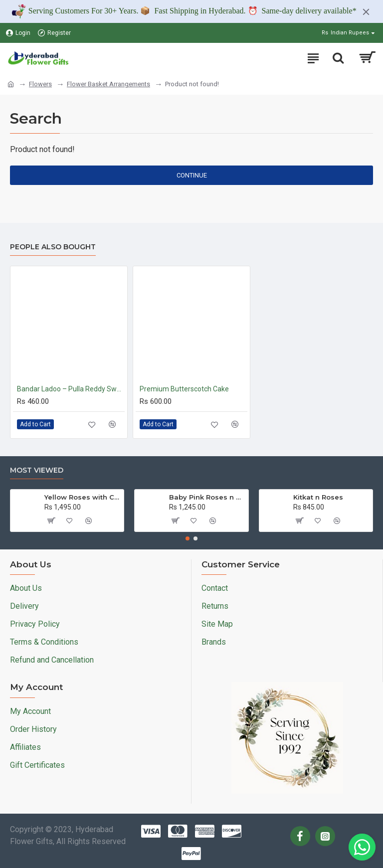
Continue (192, 175)
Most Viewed (37, 470)
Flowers (40, 84)
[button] (188, 538)
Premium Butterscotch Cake (184, 389)
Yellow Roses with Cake (82, 497)
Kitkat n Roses (318, 497)
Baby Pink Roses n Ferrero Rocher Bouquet (207, 497)
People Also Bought (53, 247)
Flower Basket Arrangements (108, 84)
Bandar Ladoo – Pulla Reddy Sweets (71, 389)
